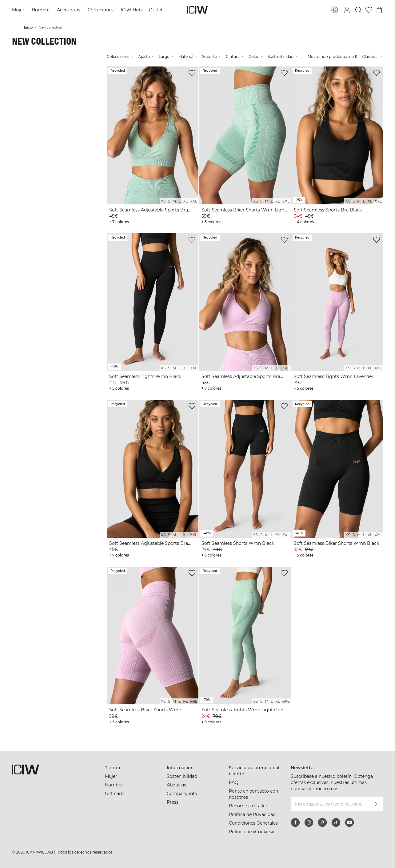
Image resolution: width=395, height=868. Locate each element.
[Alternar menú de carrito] (379, 10)
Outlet (156, 10)
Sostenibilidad (283, 56)
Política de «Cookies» (251, 832)
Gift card (114, 794)
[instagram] (309, 822)
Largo (166, 56)
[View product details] (153, 146)
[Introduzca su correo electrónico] (329, 804)
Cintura (235, 56)
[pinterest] (322, 822)
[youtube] (349, 822)
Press (173, 802)
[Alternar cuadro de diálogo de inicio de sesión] (347, 10)
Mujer (18, 10)
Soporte (211, 56)
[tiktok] (336, 822)
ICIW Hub (131, 10)
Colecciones (101, 10)
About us (176, 785)
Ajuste (146, 56)
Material (188, 56)
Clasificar (373, 56)
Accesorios (69, 10)
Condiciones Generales (253, 823)
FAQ (234, 782)
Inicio (28, 28)
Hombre (41, 10)
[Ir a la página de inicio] (197, 10)
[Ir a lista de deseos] (369, 10)
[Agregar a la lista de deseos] (192, 73)
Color (256, 56)
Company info (182, 794)
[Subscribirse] (375, 804)
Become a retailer (248, 806)
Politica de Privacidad (252, 814)
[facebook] (295, 822)
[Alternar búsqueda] (358, 10)
